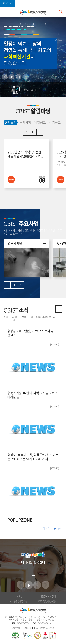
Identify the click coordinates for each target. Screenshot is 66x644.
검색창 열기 (61, 12)
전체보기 (10, 122)
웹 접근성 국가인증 (15, 635)
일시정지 (33, 132)
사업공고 (55, 122)
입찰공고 (40, 122)
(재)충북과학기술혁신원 (33, 12)
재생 (59, 529)
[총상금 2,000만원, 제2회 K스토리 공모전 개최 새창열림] (33, 355)
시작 (34, 24)
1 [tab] (55, 529)
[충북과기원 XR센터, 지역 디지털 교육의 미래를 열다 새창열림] (33, 417)
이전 (21, 24)
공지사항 (25, 122)
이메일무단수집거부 (18, 601)
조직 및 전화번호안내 (48, 601)
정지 (39, 24)
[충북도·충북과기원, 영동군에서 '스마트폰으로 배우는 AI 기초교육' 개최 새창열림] (33, 479)
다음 (45, 24)
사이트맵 (18, 596)
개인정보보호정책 (48, 596)
